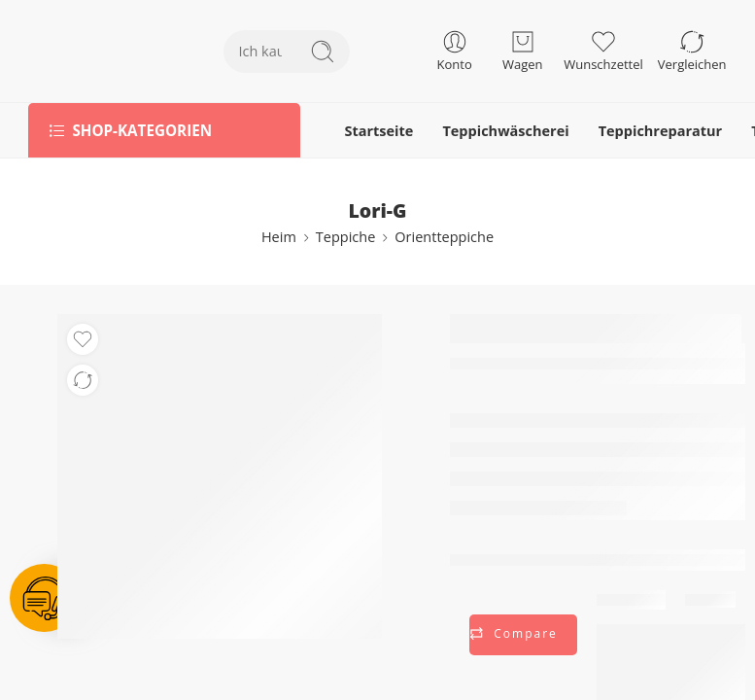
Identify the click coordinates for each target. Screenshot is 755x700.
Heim (279, 237)
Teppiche (346, 237)
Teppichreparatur (661, 131)
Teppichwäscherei (505, 131)
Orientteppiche (444, 237)
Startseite (378, 131)
